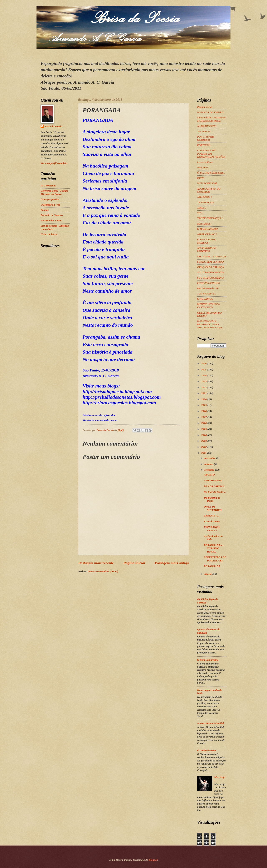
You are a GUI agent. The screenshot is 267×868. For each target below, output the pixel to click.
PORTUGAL (204, 145)
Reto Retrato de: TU (208, 288)
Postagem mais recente (96, 563)
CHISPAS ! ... (212, 516)
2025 (204, 370)
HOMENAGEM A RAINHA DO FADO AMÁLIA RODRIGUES (210, 325)
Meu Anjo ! (203, 168)
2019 (204, 405)
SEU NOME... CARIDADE (212, 257)
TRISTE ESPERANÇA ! (210, 218)
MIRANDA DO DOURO (210, 112)
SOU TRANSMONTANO (210, 272)
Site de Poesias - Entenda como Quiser (55, 227)
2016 (204, 423)
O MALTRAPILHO (207, 229)
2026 (204, 364)
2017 (204, 417)
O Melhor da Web (50, 205)
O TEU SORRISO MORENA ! (207, 241)
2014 (204, 435)
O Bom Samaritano (208, 660)
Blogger (153, 860)
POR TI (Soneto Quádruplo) (206, 138)
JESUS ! (202, 208)
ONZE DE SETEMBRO (213, 508)
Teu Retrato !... (205, 132)
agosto (208, 574)
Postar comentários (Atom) (103, 571)
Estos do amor (212, 522)
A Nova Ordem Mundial (210, 723)
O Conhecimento (207, 750)
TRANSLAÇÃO (205, 202)
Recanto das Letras (51, 221)
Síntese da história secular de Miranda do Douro (211, 119)
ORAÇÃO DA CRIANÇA (210, 267)
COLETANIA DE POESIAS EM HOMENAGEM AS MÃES (211, 154)
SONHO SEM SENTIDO (210, 262)
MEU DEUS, (204, 224)
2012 (204, 447)
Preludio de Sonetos (52, 215)
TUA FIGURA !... (207, 294)
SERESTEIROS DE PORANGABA (215, 559)
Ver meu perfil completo (54, 163)
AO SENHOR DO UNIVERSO (207, 250)
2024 (204, 375)
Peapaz (45, 210)
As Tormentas (48, 186)
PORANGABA (212, 566)
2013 (204, 441)
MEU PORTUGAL (207, 183)
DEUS (201, 178)
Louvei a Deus (205, 162)
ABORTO (209, 475)
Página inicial (134, 563)
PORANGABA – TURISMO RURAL (213, 548)
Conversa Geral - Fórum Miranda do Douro (54, 192)
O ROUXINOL (205, 299)
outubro (209, 464)
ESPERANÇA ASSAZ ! (212, 529)
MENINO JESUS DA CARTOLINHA (208, 306)
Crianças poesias (50, 199)
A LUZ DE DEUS (207, 126)
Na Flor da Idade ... (215, 492)
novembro (210, 458)
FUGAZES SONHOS (208, 283)
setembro (210, 470)
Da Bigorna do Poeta (212, 499)
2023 (204, 381)
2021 (204, 393)
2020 (204, 399)
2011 (204, 453)
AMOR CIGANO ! (207, 234)
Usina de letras (49, 234)
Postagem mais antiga (172, 563)
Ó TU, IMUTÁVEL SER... (211, 173)
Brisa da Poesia (54, 127)
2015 (204, 429)
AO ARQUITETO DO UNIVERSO (209, 190)
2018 (204, 411)
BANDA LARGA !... (215, 486)
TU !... (201, 213)
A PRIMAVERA (213, 481)
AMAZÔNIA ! (205, 197)
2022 (204, 387)
